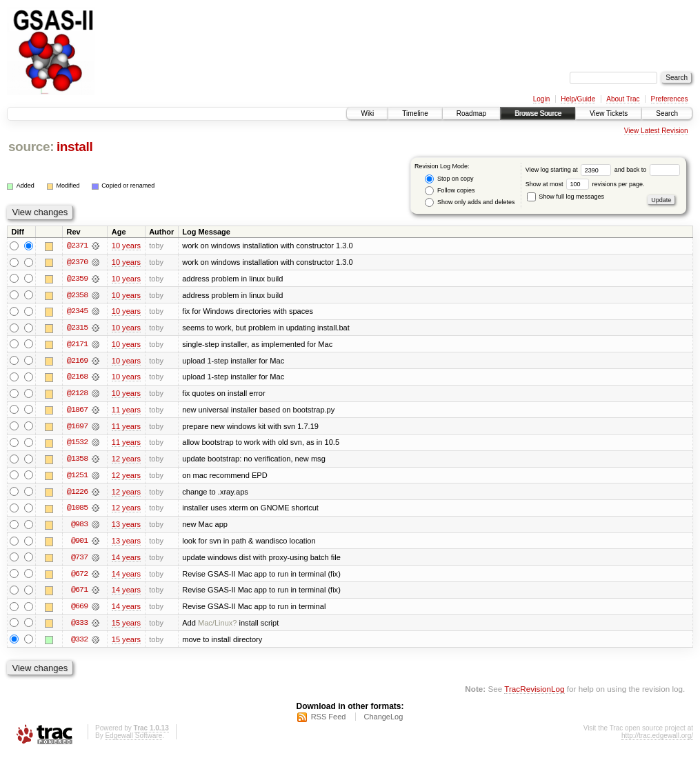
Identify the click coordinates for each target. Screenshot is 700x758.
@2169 (77, 361)
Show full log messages (566, 197)
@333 (79, 626)
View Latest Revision (656, 131)
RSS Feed (329, 721)
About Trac (623, 99)
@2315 (77, 328)
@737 (79, 560)
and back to (647, 170)
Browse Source (538, 113)
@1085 (77, 510)
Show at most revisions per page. (585, 184)
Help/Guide (578, 99)
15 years (126, 626)
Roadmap (471, 113)
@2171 (77, 345)
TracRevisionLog (534, 693)
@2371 (77, 246)
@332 (79, 643)
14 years (126, 560)
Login (541, 99)
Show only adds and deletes (470, 202)
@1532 (77, 444)
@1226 (77, 494)
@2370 (77, 262)
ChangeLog (383, 721)
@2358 (77, 295)
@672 (79, 577)
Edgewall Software (133, 740)
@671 (79, 593)
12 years (126, 461)
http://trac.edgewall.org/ (657, 740)
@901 (79, 543)
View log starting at (570, 170)
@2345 (77, 312)
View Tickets (609, 113)
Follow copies (450, 191)
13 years (126, 527)
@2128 (77, 395)
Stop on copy (449, 179)
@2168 (77, 378)
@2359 (77, 279)
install (75, 147)
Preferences (670, 99)
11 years (126, 411)
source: (31, 147)
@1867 (77, 411)
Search (667, 113)
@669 (79, 610)
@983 (79, 527)
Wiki (367, 113)
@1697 (77, 428)
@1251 (77, 477)
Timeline (415, 113)
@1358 (77, 461)
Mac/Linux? (218, 626)
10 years (126, 246)
